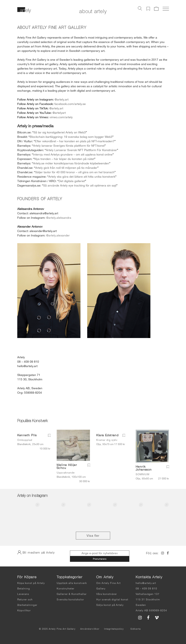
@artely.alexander (58, 235)
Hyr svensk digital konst (112, 600)
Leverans (23, 594)
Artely (31, 99)
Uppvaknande (66, 473)
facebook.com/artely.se (70, 104)
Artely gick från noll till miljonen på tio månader (66, 168)
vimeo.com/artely (61, 117)
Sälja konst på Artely (110, 605)
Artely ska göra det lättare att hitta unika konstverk (82, 177)
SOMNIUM (143, 474)
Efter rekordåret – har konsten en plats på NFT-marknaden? (75, 141)
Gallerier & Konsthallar (72, 594)
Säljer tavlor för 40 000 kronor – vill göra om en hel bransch (75, 172)
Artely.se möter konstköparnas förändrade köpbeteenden (71, 163)
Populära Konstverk (32, 421)
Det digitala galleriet (72, 181)
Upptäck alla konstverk (72, 583)
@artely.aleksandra (59, 218)
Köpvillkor (24, 610)
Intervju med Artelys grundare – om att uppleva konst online (73, 154)
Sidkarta (136, 629)
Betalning (24, 589)
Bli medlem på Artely (36, 552)
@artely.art (62, 99)
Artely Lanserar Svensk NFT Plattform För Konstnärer (81, 150)
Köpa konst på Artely (31, 583)
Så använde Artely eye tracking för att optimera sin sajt (80, 185)
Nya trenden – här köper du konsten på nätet (64, 159)
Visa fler (93, 536)
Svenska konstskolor (70, 600)
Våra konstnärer (107, 594)
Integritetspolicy (114, 629)
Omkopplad (25, 440)
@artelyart (59, 113)
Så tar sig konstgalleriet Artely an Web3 (60, 132)
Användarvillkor (90, 629)
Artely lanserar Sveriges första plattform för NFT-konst (69, 146)
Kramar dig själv (107, 440)
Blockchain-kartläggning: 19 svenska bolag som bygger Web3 (71, 137)
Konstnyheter (66, 589)
